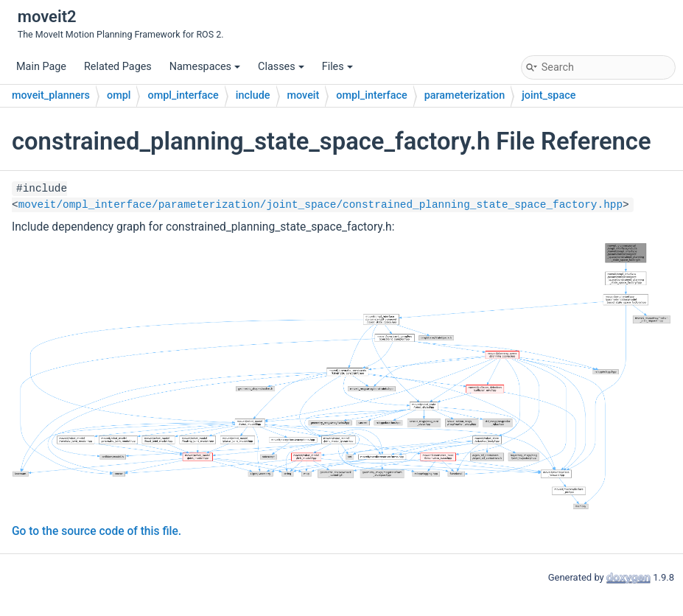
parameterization (465, 95)
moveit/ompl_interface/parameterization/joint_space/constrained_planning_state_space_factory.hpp (321, 205)
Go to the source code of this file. (97, 531)
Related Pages (118, 67)
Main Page (41, 67)
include (253, 95)
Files (337, 67)
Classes (281, 67)
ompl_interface (183, 95)
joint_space (549, 95)
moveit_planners (51, 95)
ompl (119, 95)
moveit (304, 95)
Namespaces (205, 67)
